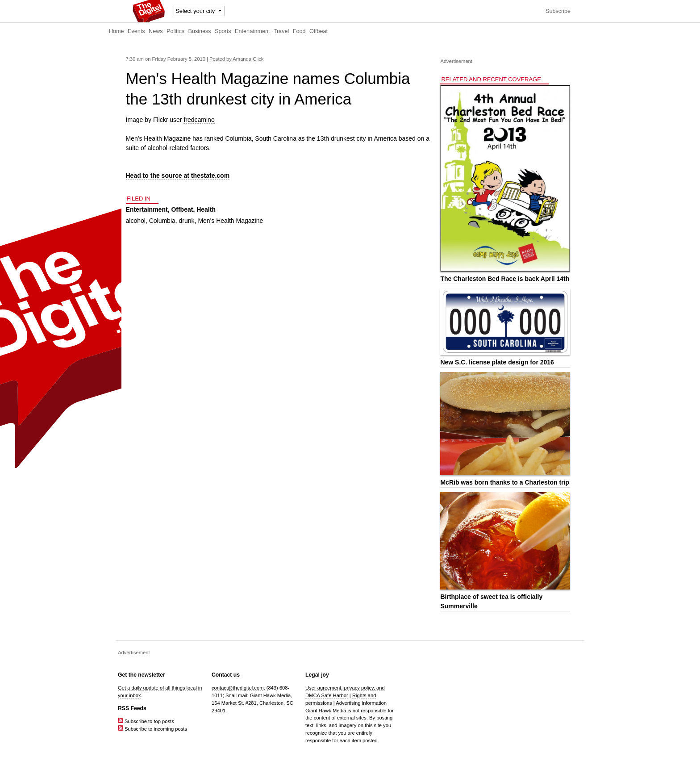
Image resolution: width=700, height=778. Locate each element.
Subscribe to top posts (146, 721)
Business (200, 31)
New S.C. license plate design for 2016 (497, 362)
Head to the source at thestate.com (178, 176)
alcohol (136, 221)
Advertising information (361, 703)
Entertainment (252, 31)
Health (206, 209)
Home (117, 31)
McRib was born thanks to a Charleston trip (505, 482)
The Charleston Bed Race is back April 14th (505, 279)
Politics (175, 31)
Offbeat (319, 31)
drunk (187, 221)
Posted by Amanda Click (236, 59)
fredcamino (199, 120)
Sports (223, 31)
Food (299, 31)
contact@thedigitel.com (237, 688)
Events (136, 31)
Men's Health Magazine (230, 221)
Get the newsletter (142, 675)
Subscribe (558, 11)
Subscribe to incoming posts (152, 729)
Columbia (162, 221)
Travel (281, 31)
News (156, 31)
